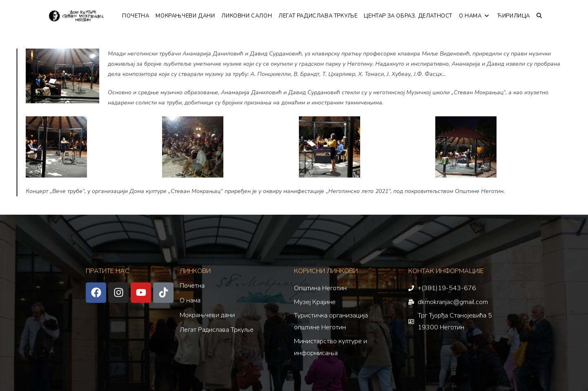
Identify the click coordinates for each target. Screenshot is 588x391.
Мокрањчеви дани (207, 315)
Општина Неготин (320, 288)
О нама (190, 300)
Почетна (192, 286)
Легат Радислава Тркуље (217, 330)
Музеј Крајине (315, 302)
